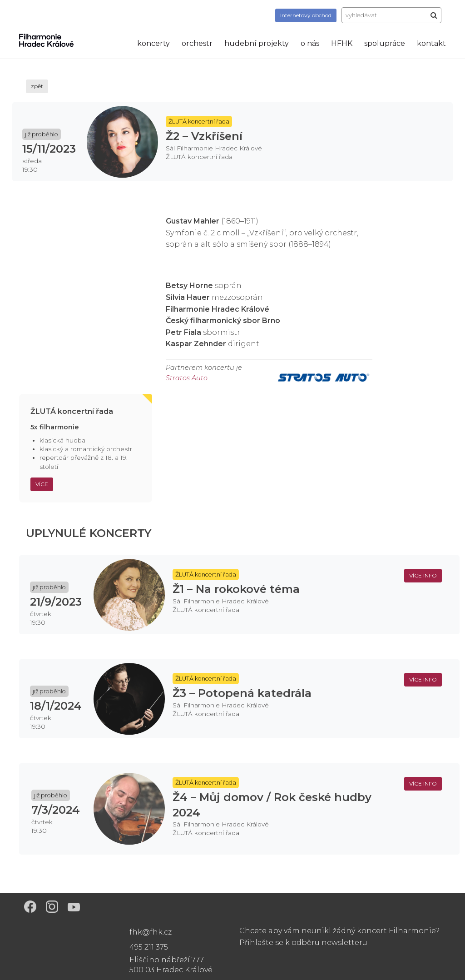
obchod (306, 15)
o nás (310, 43)
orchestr (197, 43)
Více (42, 484)
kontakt (431, 43)
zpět (37, 86)
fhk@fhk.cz (151, 932)
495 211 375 (149, 947)
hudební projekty (257, 43)
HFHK (342, 43)
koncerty (153, 43)
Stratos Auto (187, 378)
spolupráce (385, 43)
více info (423, 575)
